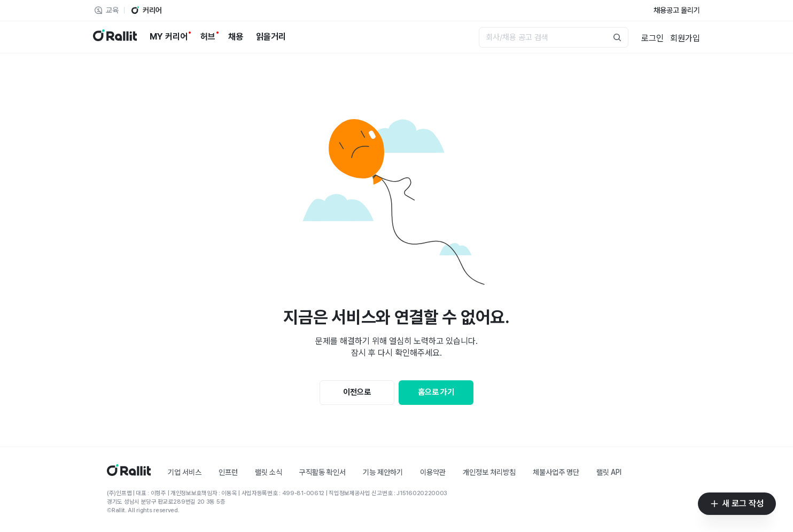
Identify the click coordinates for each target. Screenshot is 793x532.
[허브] (208, 37)
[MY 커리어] (169, 37)
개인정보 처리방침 (489, 472)
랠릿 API (609, 472)
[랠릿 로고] (115, 37)
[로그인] (652, 37)
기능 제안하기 (383, 472)
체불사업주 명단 (556, 472)
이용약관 (433, 472)
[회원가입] (685, 37)
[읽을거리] (271, 37)
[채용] (236, 37)
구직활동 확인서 (322, 472)
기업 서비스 (185, 472)
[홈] (129, 473)
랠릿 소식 (269, 472)
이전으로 (357, 392)
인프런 (228, 472)
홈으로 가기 (436, 392)
